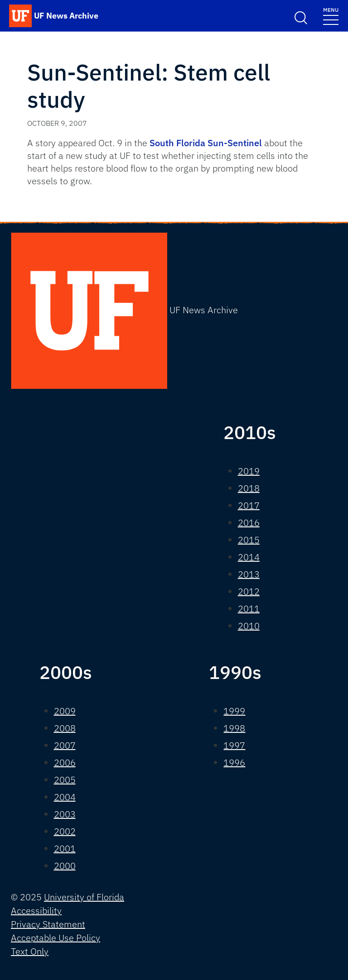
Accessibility (36, 911)
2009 (65, 711)
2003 (65, 814)
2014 (249, 557)
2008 (65, 728)
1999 (234, 711)
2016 (249, 523)
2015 (249, 540)
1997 (234, 745)
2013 (249, 574)
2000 (65, 866)
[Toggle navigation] (331, 16)
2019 (249, 471)
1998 (234, 728)
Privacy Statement (48, 924)
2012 (249, 591)
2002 (65, 831)
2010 (249, 626)
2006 (65, 762)
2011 (249, 609)
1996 (234, 762)
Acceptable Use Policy (56, 938)
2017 (249, 505)
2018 (249, 488)
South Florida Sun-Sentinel (206, 143)
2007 (65, 745)
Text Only (30, 951)
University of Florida (84, 897)
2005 (65, 780)
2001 (65, 849)
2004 (65, 797)
